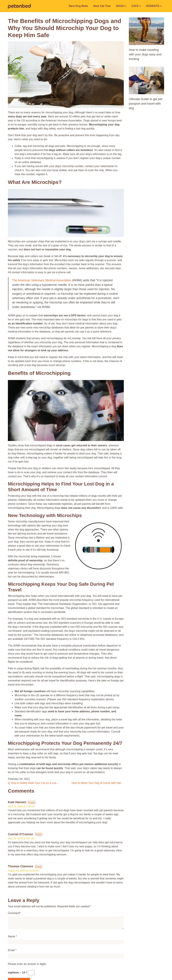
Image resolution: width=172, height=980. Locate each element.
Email (11, 950)
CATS (135, 6)
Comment (14, 913)
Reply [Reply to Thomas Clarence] (39, 866)
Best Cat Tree (102, 6)
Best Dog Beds (78, 6)
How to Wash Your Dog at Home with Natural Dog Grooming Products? (98, 783)
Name (12, 936)
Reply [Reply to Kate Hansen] (32, 802)
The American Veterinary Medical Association (42, 280)
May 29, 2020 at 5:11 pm (21, 838)
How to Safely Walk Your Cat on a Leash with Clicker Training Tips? (34, 783)
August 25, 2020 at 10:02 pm (23, 871)
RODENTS (153, 6)
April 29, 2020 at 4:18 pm (21, 806)
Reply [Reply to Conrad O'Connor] (39, 834)
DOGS (120, 6)
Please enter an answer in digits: (27, 964)
